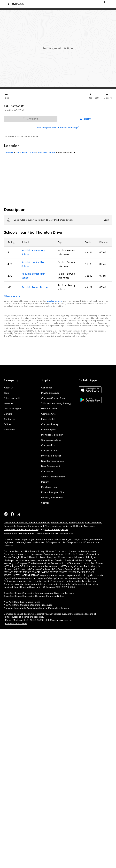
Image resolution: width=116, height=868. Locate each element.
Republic (43, 153)
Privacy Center (76, 523)
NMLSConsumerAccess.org (58, 620)
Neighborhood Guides (52, 461)
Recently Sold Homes (52, 498)
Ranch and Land (50, 487)
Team (7, 393)
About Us (9, 388)
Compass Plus (48, 445)
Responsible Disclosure (15, 526)
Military (45, 482)
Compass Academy (51, 440)
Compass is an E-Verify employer (45, 526)
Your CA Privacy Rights (56, 530)
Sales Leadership (13, 398)
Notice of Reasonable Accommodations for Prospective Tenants (36, 608)
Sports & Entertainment (53, 477)
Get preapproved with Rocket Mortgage (58, 128)
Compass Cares (49, 451)
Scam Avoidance (93, 523)
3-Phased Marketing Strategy (56, 403)
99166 (21, 110)
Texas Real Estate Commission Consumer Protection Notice (34, 596)
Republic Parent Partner (35, 287)
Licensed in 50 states (16, 624)
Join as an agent (12, 409)
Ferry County (29, 153)
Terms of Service (59, 523)
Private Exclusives (50, 393)
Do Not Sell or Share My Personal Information (27, 523)
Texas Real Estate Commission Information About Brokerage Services (39, 593)
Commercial (47, 471)
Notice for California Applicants (78, 526)
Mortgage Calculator (52, 435)
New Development (51, 466)
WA (18, 153)
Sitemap (45, 503)
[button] (4, 4)
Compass (9, 153)
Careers (8, 414)
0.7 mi (103, 252)
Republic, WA (11, 110)
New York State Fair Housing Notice (22, 602)
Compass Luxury (50, 424)
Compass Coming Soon (53, 398)
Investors (8, 403)
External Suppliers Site (53, 492)
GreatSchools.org (55, 301)
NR (9, 287)
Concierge (47, 388)
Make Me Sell (48, 419)
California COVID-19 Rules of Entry (21, 530)
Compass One (48, 414)
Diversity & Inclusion (51, 456)
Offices (8, 424)
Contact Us (10, 419)
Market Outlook (49, 409)
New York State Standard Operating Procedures (28, 605)
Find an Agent (49, 430)
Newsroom (9, 430)
